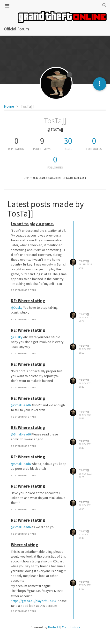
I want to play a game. (32, 224)
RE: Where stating (28, 301)
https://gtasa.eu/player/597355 (33, 601)
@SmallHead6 (21, 405)
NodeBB (54, 627)
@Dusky (17, 308)
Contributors (71, 627)
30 (68, 141)
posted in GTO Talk (23, 290)
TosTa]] (84, 261)
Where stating (24, 545)
